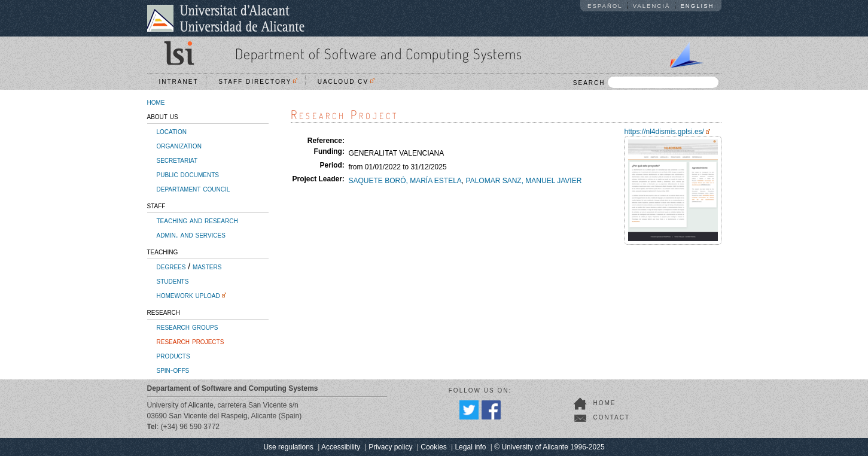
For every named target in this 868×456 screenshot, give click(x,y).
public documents (188, 174)
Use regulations (288, 447)
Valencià (652, 6)
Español (605, 6)
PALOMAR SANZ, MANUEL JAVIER (524, 181)
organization (179, 145)
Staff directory (258, 82)
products (173, 355)
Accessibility (341, 447)
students (173, 281)
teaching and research (197, 220)
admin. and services (191, 235)
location (172, 131)
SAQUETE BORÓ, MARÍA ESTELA (405, 181)
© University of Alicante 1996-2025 (549, 447)
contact (612, 417)
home (156, 102)
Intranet (179, 82)
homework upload (188, 295)
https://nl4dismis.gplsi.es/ (664, 132)
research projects (191, 341)
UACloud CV (346, 82)
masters (207, 266)
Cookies (433, 447)
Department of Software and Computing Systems (379, 54)
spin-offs (173, 370)
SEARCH (646, 82)
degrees (171, 266)
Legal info (470, 447)
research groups (188, 327)
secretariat (177, 160)
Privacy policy (390, 447)
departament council (194, 189)
